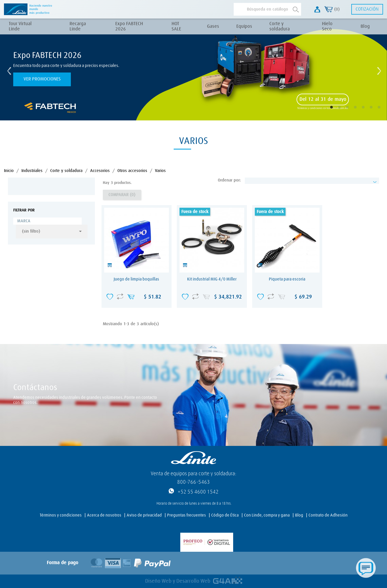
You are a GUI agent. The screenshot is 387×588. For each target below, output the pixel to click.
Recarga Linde (78, 26)
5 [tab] (367, 111)
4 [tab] (359, 111)
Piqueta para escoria (287, 279)
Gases (213, 26)
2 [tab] (343, 111)
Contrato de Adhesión (328, 515)
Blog (365, 26)
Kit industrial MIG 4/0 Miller (212, 279)
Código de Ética (225, 515)
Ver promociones (42, 79)
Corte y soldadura (280, 26)
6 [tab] (375, 111)
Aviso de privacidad (144, 515)
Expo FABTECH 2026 (129, 26)
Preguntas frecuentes (186, 515)
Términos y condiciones (61, 515)
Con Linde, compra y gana (267, 515)
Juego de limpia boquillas (136, 279)
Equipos (244, 26)
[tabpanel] (193, 69)
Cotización (367, 9)
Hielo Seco (327, 26)
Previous (8, 70)
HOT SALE (176, 26)
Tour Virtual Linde (20, 26)
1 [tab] (335, 111)
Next (378, 70)
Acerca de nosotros (104, 515)
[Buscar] (267, 9)
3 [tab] (351, 111)
